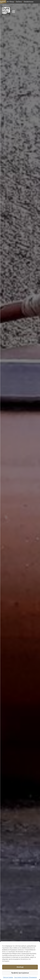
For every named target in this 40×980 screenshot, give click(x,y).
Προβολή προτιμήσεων (20, 973)
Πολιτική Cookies (8, 977)
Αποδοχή (20, 967)
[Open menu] (14, 12)
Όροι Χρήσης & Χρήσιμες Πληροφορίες (26, 977)
